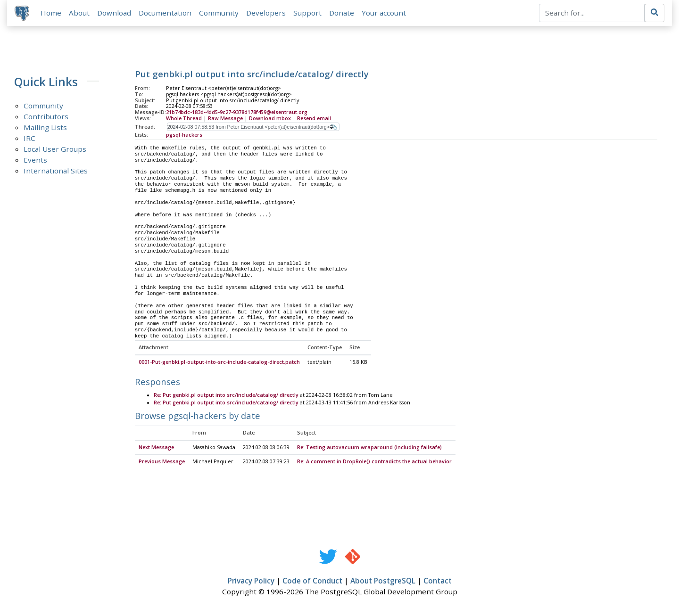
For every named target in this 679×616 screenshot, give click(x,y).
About (79, 13)
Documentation (165, 13)
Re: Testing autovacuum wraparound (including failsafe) (369, 448)
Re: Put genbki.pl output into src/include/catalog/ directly (226, 395)
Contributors (46, 116)
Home (51, 13)
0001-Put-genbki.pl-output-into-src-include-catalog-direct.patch (219, 362)
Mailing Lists (45, 127)
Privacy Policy (251, 582)
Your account (384, 13)
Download (114, 13)
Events (35, 160)
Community (219, 13)
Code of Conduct (312, 582)
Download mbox (270, 118)
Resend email (314, 118)
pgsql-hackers (184, 135)
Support (307, 13)
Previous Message (162, 462)
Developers (266, 13)
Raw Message (225, 118)
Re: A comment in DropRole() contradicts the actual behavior (374, 462)
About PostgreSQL (383, 582)
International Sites (56, 171)
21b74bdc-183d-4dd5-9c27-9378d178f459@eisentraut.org (237, 113)
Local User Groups (55, 149)
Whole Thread (184, 118)
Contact (438, 582)
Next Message (156, 448)
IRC (29, 138)
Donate (342, 13)
